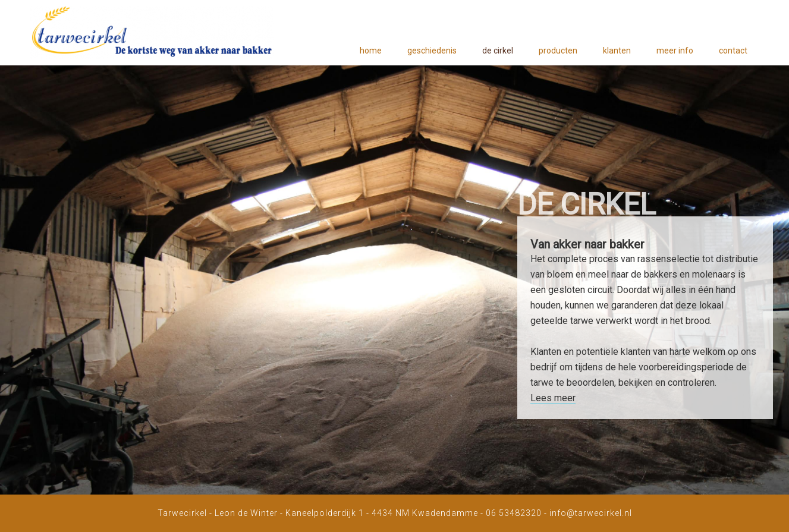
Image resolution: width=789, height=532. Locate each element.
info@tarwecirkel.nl (591, 513)
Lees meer (553, 398)
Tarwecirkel (152, 36)
